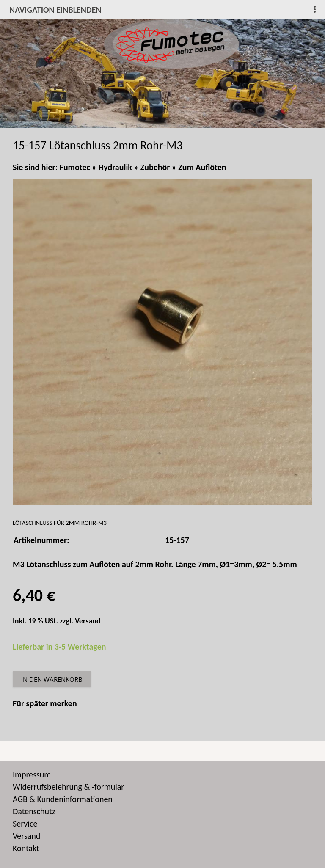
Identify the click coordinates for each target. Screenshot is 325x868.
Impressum (32, 774)
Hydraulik (115, 167)
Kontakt (26, 848)
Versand (88, 621)
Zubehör (155, 167)
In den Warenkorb (52, 679)
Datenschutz (34, 811)
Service (25, 824)
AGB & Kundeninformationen (63, 799)
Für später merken (45, 703)
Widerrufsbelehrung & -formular (68, 787)
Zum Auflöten (202, 167)
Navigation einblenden (55, 10)
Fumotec (75, 167)
